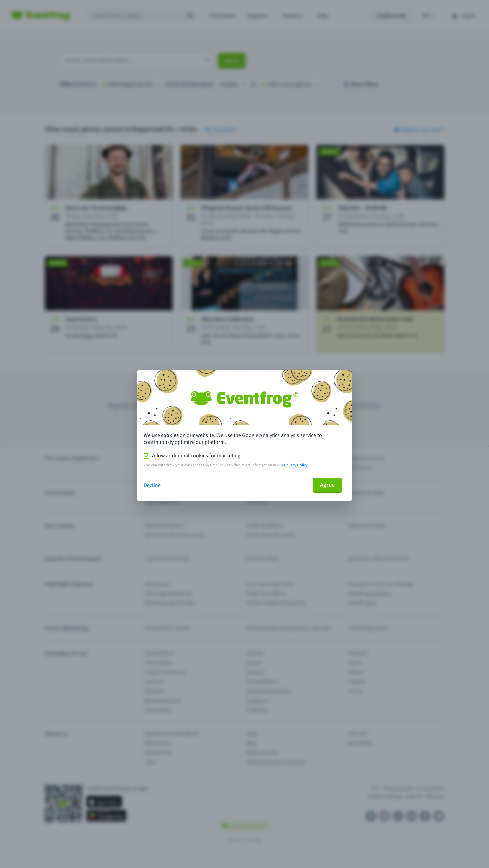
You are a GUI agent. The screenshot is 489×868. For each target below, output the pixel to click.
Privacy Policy (296, 465)
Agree (327, 485)
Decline (152, 485)
